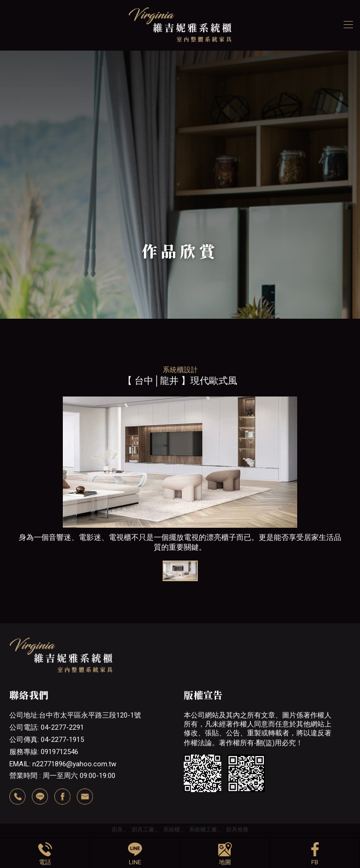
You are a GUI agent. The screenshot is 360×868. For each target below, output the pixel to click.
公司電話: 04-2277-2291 (47, 727)
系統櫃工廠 (203, 830)
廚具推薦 (237, 830)
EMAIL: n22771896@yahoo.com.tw (63, 764)
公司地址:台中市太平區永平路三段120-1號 (75, 715)
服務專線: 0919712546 (44, 752)
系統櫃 (172, 830)
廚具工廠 (143, 830)
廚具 (117, 830)
